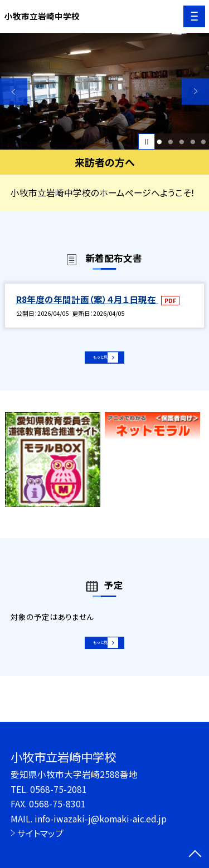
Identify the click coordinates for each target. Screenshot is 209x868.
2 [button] (170, 142)
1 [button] (160, 142)
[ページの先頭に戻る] (195, 855)
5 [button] (204, 142)
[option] (104, 91)
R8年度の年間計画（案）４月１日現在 (87, 299)
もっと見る (99, 361)
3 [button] (181, 142)
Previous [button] (14, 91)
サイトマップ (40, 833)
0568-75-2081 (59, 789)
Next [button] (195, 91)
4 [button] (193, 142)
